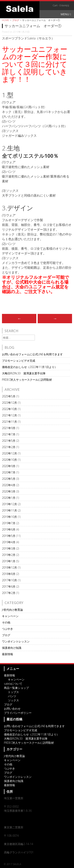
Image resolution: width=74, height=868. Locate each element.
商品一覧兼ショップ (16, 688)
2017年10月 (9, 580)
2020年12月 (9, 453)
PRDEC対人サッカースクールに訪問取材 (27, 380)
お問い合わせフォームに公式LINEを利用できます (32, 354)
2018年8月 (9, 574)
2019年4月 (9, 542)
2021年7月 (9, 434)
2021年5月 (9, 441)
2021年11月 (9, 422)
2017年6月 (9, 586)
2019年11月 (9, 510)
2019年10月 (9, 517)
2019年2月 (9, 555)
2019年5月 (9, 536)
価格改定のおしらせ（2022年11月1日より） (30, 367)
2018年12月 (9, 567)
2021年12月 (9, 415)
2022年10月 (9, 409)
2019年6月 (9, 529)
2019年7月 (9, 523)
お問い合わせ (12, 709)
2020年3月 (9, 491)
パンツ (12, 696)
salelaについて (13, 684)
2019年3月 (9, 548)
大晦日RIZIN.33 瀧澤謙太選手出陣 (24, 373)
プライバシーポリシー (18, 713)
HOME (6, 20)
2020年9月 (9, 466)
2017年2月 (9, 593)
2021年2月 (9, 447)
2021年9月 (9, 428)
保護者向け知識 (12, 648)
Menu (66, 14)
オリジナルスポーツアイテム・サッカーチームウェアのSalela (20, 9)
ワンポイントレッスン (16, 641)
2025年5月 (9, 396)
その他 (6, 622)
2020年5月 (9, 479)
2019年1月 (9, 561)
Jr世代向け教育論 (12, 610)
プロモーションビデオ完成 (19, 361)
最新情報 (7, 654)
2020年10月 (9, 460)
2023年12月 (9, 403)
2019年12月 (9, 504)
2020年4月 (9, 485)
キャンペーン (10, 616)
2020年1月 (9, 498)
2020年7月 (9, 472)
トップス (13, 692)
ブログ (16, 20)
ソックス (13, 700)
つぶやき (7, 629)
